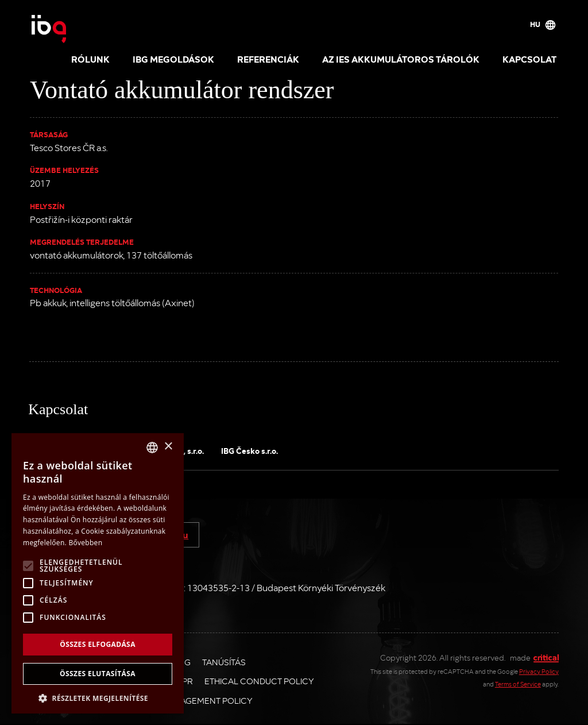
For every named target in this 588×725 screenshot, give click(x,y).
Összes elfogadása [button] (98, 644)
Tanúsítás (224, 662)
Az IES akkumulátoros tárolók (401, 59)
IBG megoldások (173, 59)
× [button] (168, 447)
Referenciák (268, 59)
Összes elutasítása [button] (98, 674)
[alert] (98, 573)
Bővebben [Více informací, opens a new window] (85, 543)
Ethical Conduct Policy (259, 681)
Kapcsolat (529, 59)
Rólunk (90, 59)
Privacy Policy (539, 671)
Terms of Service (518, 684)
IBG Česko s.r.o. (249, 450)
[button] (98, 697)
